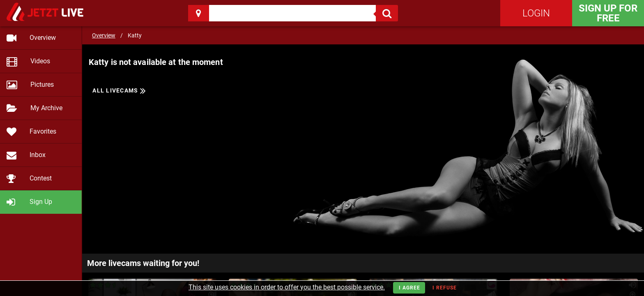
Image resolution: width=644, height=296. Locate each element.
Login (536, 13)
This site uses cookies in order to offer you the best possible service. (287, 287)
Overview (104, 35)
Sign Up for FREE (608, 13)
